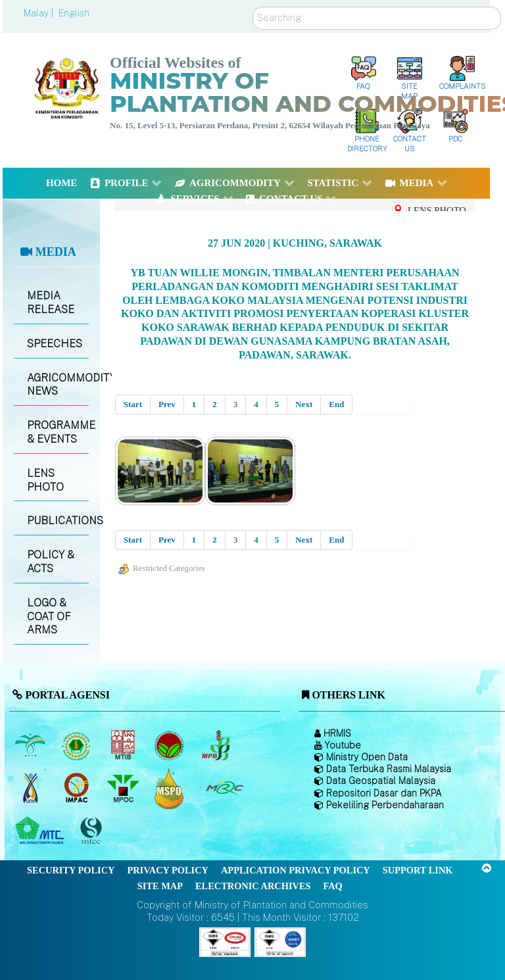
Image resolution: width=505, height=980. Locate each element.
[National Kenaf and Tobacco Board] (31, 789)
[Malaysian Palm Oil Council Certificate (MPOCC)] (171, 788)
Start (133, 404)
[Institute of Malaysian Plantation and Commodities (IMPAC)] (78, 789)
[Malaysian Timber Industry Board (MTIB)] (124, 746)
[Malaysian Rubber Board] (78, 746)
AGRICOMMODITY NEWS (58, 385)
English (74, 13)
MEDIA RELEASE (51, 303)
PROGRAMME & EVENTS (58, 432)
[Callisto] (225, 941)
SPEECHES (55, 344)
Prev (167, 404)
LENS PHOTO (45, 480)
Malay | (40, 13)
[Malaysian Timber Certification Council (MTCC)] (93, 831)
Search (253, 7)
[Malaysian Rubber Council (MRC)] (224, 789)
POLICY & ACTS (51, 562)
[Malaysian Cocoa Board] (171, 746)
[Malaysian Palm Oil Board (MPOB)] (31, 746)
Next (304, 404)
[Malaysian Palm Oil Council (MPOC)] (124, 789)
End (336, 404)
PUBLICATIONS (58, 521)
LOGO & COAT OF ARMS (49, 617)
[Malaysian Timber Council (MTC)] (41, 831)
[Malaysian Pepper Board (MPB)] (217, 746)
